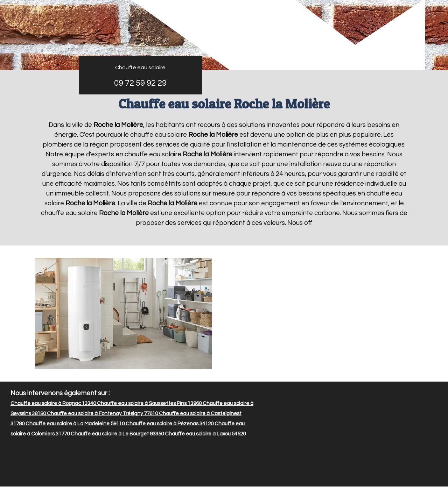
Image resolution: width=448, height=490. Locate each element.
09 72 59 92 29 (140, 83)
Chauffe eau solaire (140, 68)
